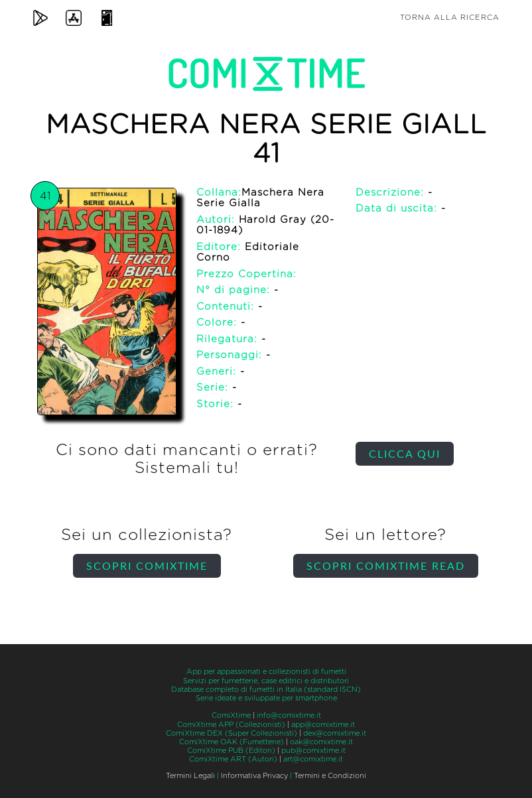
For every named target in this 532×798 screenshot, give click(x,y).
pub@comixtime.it (313, 751)
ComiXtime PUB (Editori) (231, 751)
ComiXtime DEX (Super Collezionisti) (232, 733)
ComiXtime (231, 715)
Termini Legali (190, 776)
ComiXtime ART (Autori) (233, 759)
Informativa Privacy (254, 776)
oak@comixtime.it (321, 742)
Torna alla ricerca (450, 18)
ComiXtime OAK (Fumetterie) (232, 742)
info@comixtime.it (289, 715)
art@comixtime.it (313, 759)
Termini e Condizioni (330, 776)
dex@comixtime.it (335, 733)
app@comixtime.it (323, 725)
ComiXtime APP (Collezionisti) (231, 725)
